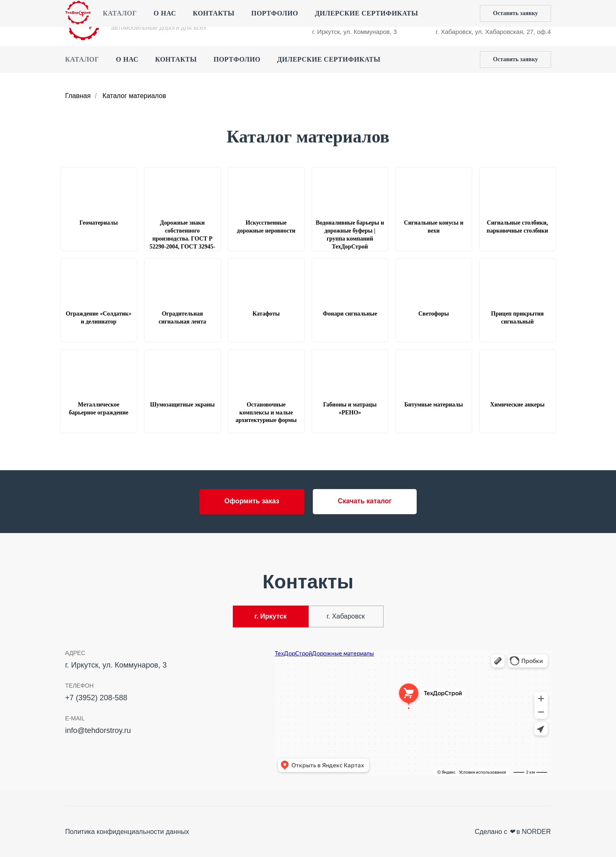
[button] (515, 60)
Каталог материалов (134, 96)
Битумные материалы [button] (433, 405)
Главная (78, 96)
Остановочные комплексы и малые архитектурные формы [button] (266, 413)
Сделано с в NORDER (513, 832)
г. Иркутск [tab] (271, 616)
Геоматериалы (99, 223)
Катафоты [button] (266, 314)
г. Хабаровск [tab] (346, 616)
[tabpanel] (308, 715)
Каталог (82, 59)
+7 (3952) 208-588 (338, 15)
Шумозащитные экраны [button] (182, 405)
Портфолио (237, 59)
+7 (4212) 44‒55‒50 (465, 15)
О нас (127, 59)
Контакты (176, 59)
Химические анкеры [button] (518, 405)
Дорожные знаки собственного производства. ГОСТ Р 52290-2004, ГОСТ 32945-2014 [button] (182, 239)
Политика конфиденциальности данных (127, 832)
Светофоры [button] (434, 314)
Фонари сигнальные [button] (350, 314)
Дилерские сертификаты (329, 59)
